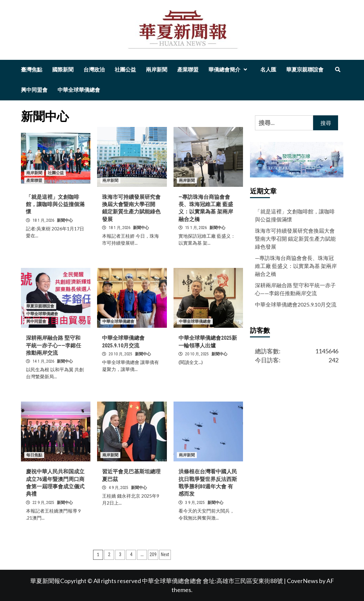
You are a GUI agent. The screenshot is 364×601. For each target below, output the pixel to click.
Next (165, 554)
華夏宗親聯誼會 (305, 70)
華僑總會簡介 (229, 70)
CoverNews (303, 581)
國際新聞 (63, 70)
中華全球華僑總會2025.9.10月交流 (296, 304)
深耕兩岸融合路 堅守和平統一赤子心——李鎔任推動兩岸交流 (54, 345)
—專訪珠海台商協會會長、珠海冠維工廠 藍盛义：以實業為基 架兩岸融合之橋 (296, 266)
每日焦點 (34, 455)
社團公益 (125, 70)
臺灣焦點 (32, 70)
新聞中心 (65, 220)
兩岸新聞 (157, 70)
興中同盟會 (34, 90)
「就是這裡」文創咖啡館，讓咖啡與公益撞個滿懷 (55, 204)
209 (153, 554)
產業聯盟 (188, 70)
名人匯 (268, 70)
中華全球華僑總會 (79, 90)
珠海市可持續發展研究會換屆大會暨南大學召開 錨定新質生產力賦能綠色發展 (295, 239)
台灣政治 (94, 70)
